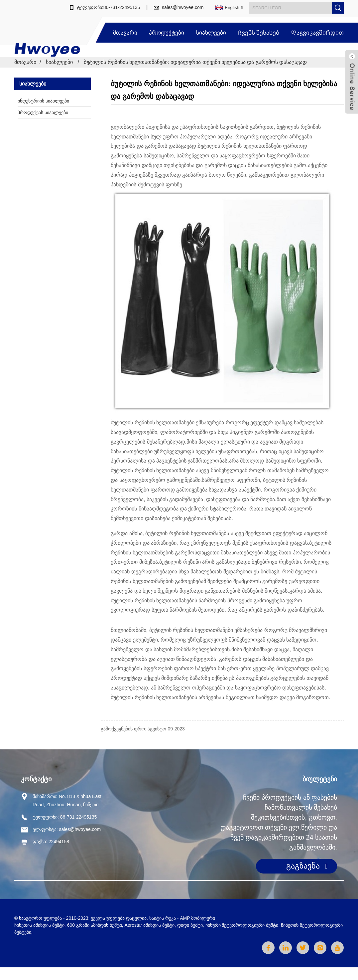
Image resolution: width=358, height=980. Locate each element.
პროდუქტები (167, 33)
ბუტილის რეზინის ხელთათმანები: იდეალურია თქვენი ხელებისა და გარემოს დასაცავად (195, 62)
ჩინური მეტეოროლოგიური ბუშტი (242, 925)
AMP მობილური (197, 918)
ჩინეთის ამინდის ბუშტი (39, 925)
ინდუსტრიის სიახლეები (43, 101)
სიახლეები (211, 33)
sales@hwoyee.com (183, 7)
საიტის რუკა (163, 918)
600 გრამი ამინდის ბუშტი (95, 925)
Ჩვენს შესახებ (259, 33)
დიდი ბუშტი (190, 925)
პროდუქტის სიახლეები (43, 112)
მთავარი (125, 33)
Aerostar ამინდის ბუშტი (149, 925)
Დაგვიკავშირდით (317, 33)
